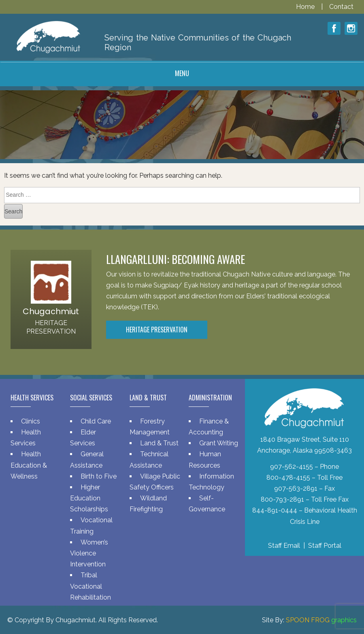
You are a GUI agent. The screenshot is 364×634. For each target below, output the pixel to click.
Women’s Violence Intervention (89, 553)
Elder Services (83, 438)
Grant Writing (219, 443)
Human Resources (205, 460)
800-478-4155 (288, 478)
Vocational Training (91, 525)
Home (306, 7)
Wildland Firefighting (148, 504)
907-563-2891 (296, 488)
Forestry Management (150, 427)
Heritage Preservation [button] (157, 330)
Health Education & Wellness (29, 465)
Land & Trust (159, 443)
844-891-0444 (275, 510)
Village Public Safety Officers (155, 482)
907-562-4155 (292, 467)
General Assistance (87, 460)
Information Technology (211, 482)
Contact (341, 7)
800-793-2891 (282, 499)
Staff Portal (325, 546)
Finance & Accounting (209, 427)
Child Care (96, 421)
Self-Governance (207, 504)
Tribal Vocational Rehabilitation (90, 586)
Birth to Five (99, 476)
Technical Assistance (149, 460)
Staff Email (284, 546)
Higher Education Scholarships (89, 498)
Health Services (26, 438)
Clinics (31, 421)
